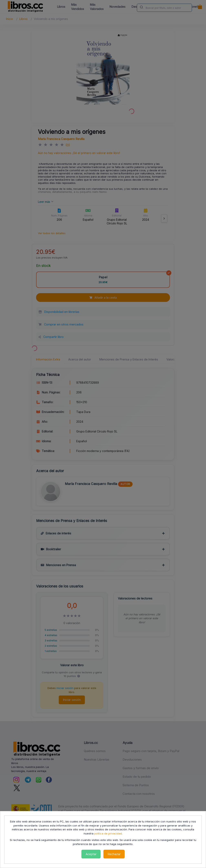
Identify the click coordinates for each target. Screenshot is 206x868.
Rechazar (114, 854)
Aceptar (91, 854)
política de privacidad (108, 833)
